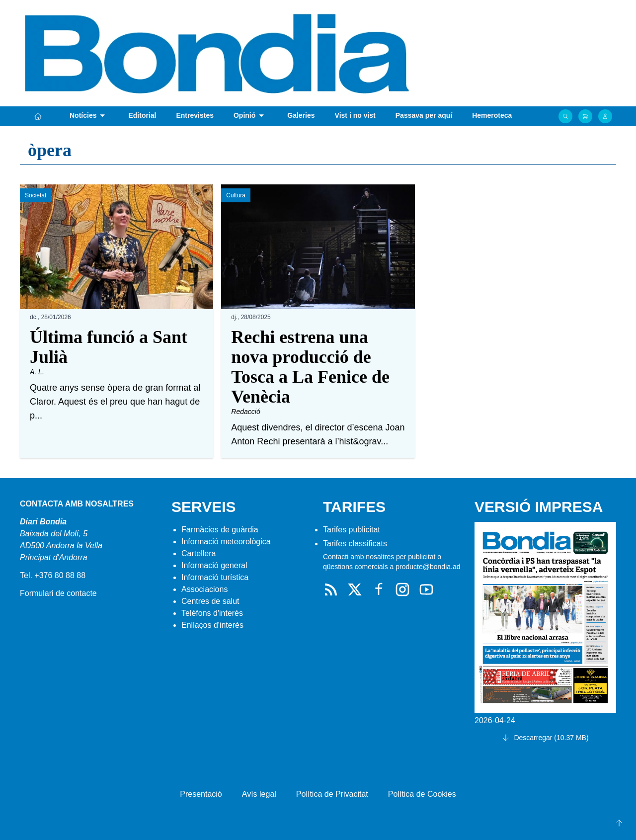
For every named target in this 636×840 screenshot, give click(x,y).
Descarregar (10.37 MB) (545, 738)
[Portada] (38, 116)
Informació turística (215, 577)
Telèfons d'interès (212, 613)
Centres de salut (210, 601)
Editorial (142, 115)
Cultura (236, 195)
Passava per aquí (424, 115)
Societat (36, 195)
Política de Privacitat (332, 794)
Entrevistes (195, 115)
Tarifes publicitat (352, 530)
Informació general (214, 565)
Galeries (301, 115)
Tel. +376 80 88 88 (53, 575)
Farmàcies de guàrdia (220, 530)
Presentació (201, 794)
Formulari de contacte (58, 593)
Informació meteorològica (226, 542)
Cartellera (199, 553)
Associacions (204, 589)
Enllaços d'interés (212, 625)
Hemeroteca (492, 115)
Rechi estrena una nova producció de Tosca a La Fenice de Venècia (310, 367)
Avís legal (259, 794)
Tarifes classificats (355, 544)
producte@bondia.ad (428, 567)
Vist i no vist (355, 115)
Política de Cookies (422, 794)
